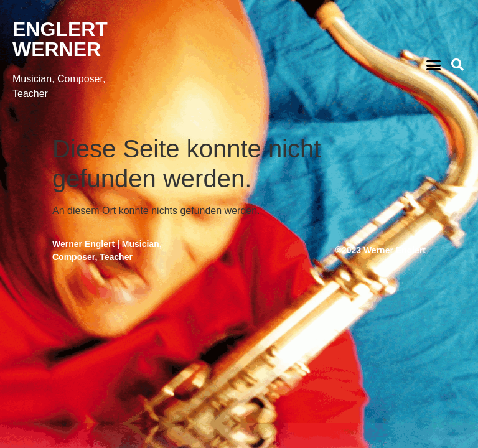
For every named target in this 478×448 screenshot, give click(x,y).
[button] (433, 65)
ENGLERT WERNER (60, 39)
